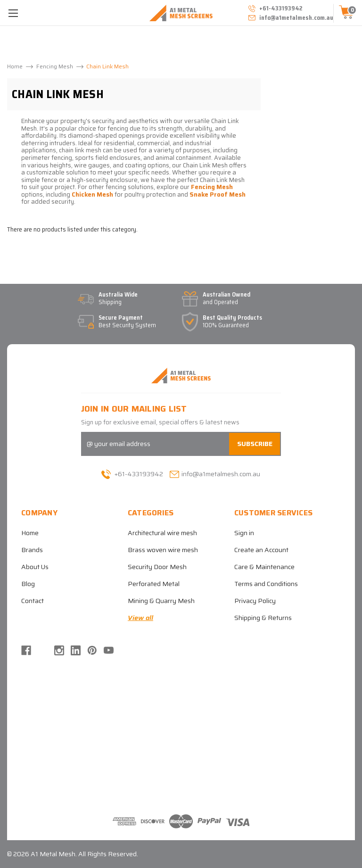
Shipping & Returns (263, 618)
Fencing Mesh (212, 187)
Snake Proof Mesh (218, 194)
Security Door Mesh (157, 567)
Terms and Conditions (266, 584)
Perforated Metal (154, 584)
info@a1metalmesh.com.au (290, 18)
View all (140, 618)
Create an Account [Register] (261, 550)
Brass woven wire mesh (163, 550)
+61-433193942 (132, 474)
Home (30, 533)
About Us (35, 567)
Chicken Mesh (92, 194)
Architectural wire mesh (162, 533)
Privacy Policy (255, 601)
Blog (28, 584)
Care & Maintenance (264, 567)
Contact (33, 601)
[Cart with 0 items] (348, 13)
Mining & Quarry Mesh (161, 601)
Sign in (244, 533)
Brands (32, 550)
